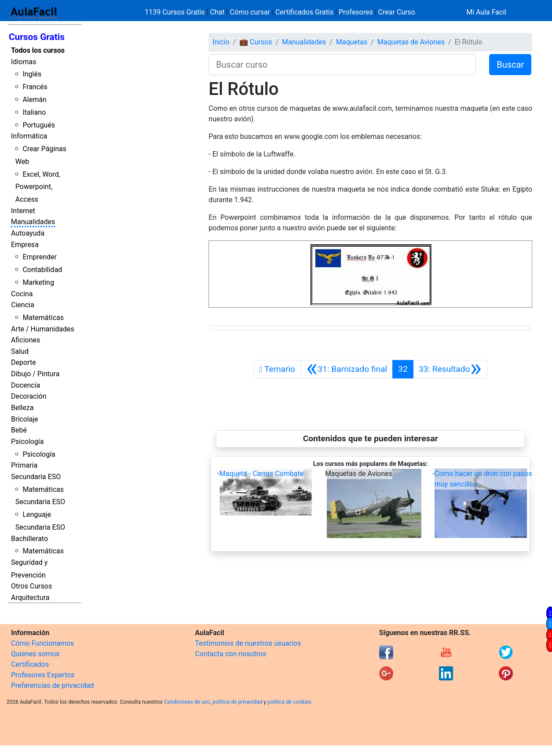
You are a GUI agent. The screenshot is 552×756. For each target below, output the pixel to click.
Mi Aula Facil (486, 12)
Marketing (38, 282)
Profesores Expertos (43, 675)
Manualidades (33, 222)
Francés (35, 87)
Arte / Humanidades (43, 329)
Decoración (29, 396)
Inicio (221, 42)
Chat (217, 12)
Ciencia (23, 305)
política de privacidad (237, 702)
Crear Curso (397, 12)
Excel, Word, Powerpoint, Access (38, 187)
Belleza (22, 408)
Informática (29, 136)
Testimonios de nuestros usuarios (248, 643)
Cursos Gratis (37, 37)
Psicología (27, 442)
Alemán (34, 100)
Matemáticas (43, 318)
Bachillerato (29, 539)
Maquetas (352, 42)
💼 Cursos (256, 42)
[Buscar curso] (342, 65)
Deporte (24, 362)
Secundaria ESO (36, 477)
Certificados (30, 664)
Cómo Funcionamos (42, 643)
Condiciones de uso (187, 702)
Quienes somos (35, 654)
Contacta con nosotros (230, 654)
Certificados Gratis (304, 12)
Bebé (19, 430)
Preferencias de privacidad (53, 685)
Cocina (22, 294)
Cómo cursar (250, 12)
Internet (23, 211)
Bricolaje (25, 419)
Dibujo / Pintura (35, 374)
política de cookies (289, 702)
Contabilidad (42, 270)
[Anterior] (347, 369)
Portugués (39, 125)
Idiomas (24, 62)
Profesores (356, 12)
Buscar (510, 65)
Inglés (32, 74)
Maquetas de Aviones (411, 42)
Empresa (25, 245)
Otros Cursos (31, 586)
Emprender (40, 257)
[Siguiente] (450, 369)
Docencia (26, 385)
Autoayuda (28, 233)
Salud (20, 351)
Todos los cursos (38, 50)
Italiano (34, 112)
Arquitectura (30, 598)
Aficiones (26, 340)
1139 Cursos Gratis (175, 12)
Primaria (24, 465)
